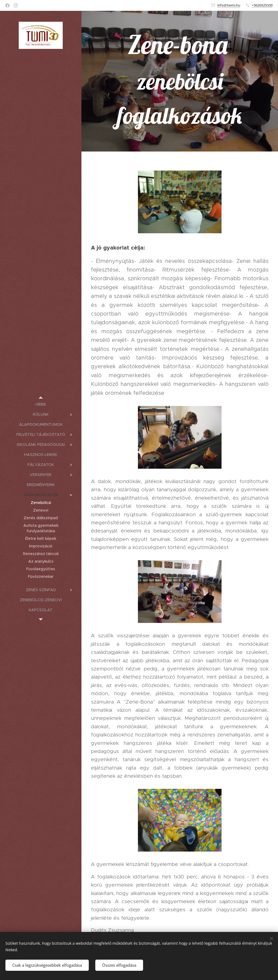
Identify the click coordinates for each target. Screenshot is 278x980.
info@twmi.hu (229, 5)
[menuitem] (41, 404)
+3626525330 (262, 5)
